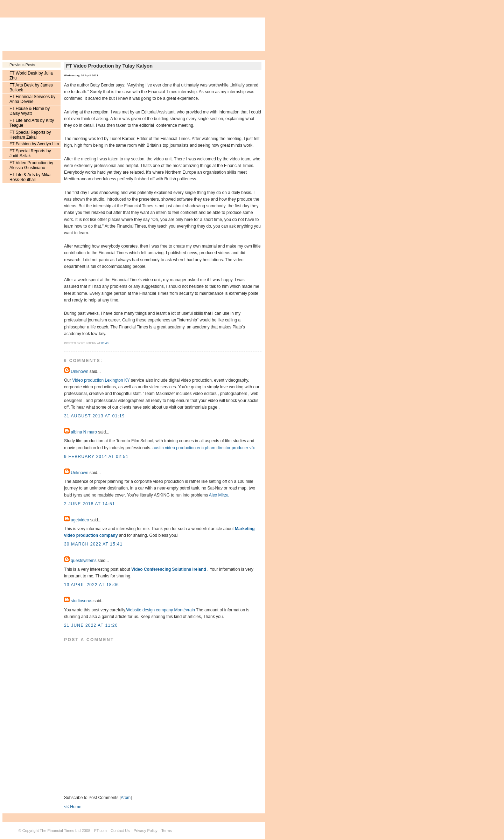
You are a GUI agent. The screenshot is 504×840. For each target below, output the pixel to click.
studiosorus (81, 601)
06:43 (105, 343)
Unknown (79, 372)
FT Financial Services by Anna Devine (32, 99)
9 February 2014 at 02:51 (96, 457)
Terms (167, 831)
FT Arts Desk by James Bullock (31, 88)
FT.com (100, 831)
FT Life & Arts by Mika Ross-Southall (30, 177)
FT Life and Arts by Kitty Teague (32, 123)
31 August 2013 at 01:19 (94, 416)
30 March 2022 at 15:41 (93, 544)
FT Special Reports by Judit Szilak (30, 153)
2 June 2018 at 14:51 (90, 504)
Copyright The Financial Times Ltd (52, 831)
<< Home (73, 807)
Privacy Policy (145, 831)
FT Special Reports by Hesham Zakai (30, 135)
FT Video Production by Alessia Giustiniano (31, 165)
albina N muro (84, 432)
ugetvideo (80, 520)
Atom (126, 798)
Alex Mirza (219, 495)
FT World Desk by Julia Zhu (31, 76)
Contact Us (120, 831)
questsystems (83, 561)
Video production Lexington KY (101, 380)
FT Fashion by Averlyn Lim (34, 144)
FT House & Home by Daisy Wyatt (30, 111)
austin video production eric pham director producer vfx (204, 448)
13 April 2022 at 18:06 (92, 585)
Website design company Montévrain (160, 610)
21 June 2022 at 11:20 (91, 625)
